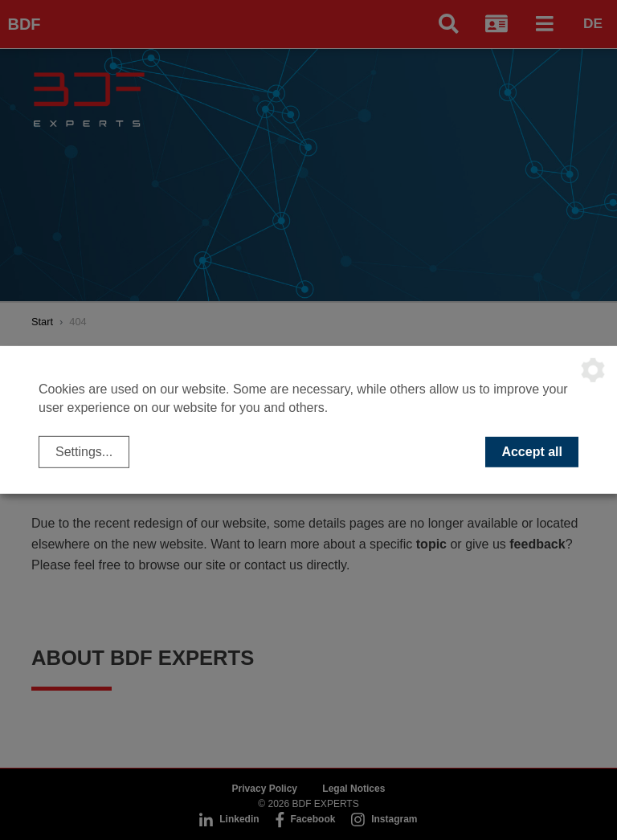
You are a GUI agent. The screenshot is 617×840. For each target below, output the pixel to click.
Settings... (84, 452)
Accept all (532, 452)
